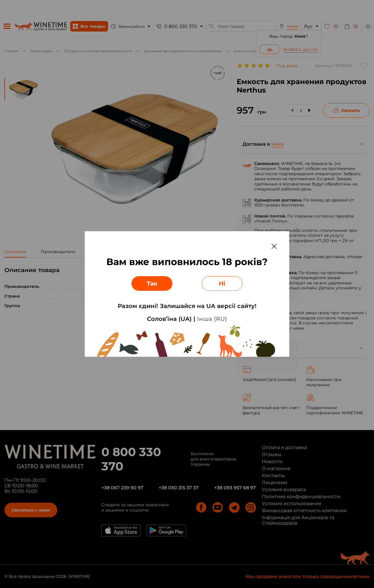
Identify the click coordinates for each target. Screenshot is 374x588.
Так (152, 283)
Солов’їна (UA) (169, 319)
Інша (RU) (212, 319)
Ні (222, 283)
